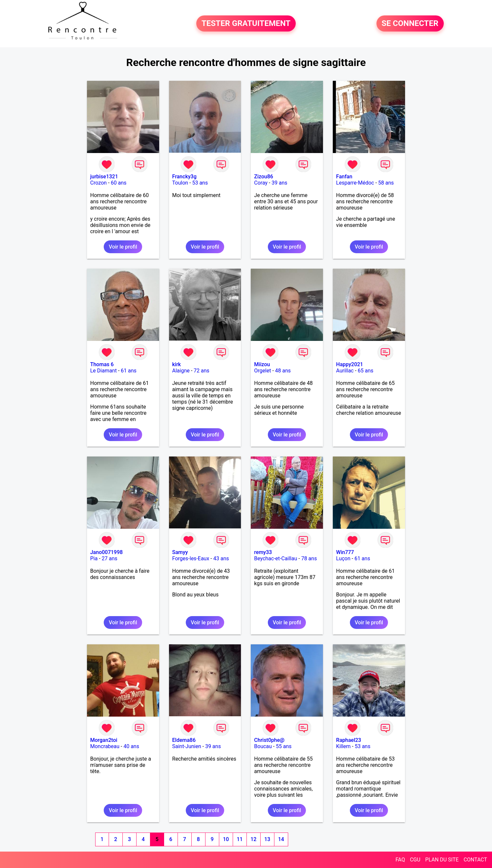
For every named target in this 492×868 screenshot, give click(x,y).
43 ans (221, 558)
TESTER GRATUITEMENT (246, 24)
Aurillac (345, 371)
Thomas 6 (102, 364)
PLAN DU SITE (442, 860)
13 (267, 839)
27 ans (110, 558)
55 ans (284, 746)
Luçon (343, 558)
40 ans (131, 746)
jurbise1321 (104, 177)
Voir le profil (123, 247)
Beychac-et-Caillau (276, 558)
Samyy (180, 552)
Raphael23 (349, 740)
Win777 (345, 552)
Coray (261, 183)
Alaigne (181, 371)
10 (226, 839)
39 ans (279, 183)
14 (281, 839)
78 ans (309, 558)
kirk (177, 364)
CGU (415, 860)
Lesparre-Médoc (355, 183)
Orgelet (262, 371)
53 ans (200, 183)
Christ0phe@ (269, 740)
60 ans (119, 183)
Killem (343, 746)
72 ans (202, 371)
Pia (94, 558)
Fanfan (344, 177)
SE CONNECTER (410, 24)
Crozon (98, 183)
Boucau (263, 746)
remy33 (263, 552)
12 (253, 839)
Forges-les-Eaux (191, 558)
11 (240, 839)
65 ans (366, 371)
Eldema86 (184, 740)
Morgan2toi (104, 740)
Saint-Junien (187, 746)
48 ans (283, 371)
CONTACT (475, 860)
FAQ (400, 860)
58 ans (386, 183)
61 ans (129, 371)
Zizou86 (264, 177)
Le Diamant (104, 371)
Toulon (180, 183)
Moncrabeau (105, 746)
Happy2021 (350, 364)
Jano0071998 (107, 552)
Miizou (262, 364)
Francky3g (184, 177)
